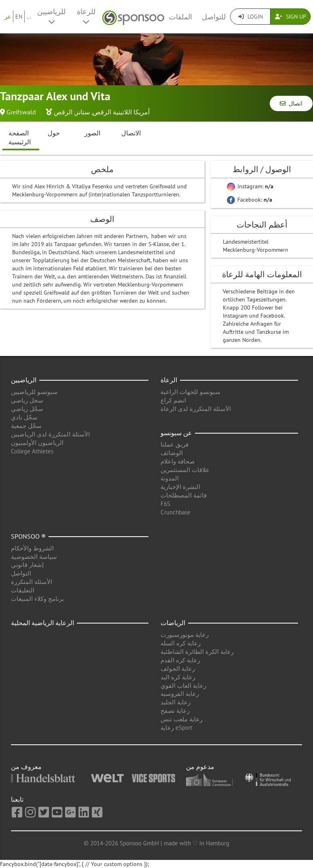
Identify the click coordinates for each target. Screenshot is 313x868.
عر (8, 17)
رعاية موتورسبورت (185, 635)
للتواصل (214, 17)
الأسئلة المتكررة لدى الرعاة (196, 409)
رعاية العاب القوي (183, 686)
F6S (165, 504)
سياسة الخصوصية (34, 557)
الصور (92, 133)
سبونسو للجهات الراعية (190, 392)
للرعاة (86, 16)
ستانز (82, 112)
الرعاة (169, 380)
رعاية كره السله (181, 643)
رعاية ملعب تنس (182, 719)
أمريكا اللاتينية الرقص (121, 112)
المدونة (170, 478)
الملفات (181, 17)
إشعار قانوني (27, 565)
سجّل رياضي (27, 409)
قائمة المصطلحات (184, 495)
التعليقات (23, 590)
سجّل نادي (24, 417)
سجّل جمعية (26, 426)
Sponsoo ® (28, 536)
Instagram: (250, 186)
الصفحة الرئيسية (20, 138)
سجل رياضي (27, 400)
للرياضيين (51, 16)
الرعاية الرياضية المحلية (42, 623)
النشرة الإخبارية (180, 487)
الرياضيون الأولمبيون (37, 443)
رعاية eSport (177, 728)
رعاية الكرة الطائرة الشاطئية (197, 652)
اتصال (291, 103)
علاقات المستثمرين (185, 470)
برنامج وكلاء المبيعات (37, 599)
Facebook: (250, 200)
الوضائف (172, 453)
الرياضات (173, 623)
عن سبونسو (176, 433)
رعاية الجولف (178, 669)
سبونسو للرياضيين (34, 392)
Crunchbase (176, 512)
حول (54, 133)
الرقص (63, 112)
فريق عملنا (174, 444)
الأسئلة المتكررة (32, 582)
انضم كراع (173, 400)
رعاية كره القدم (180, 660)
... (29, 17)
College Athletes (32, 451)
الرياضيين (24, 380)
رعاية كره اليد (178, 677)
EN (19, 17)
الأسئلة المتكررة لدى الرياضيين (50, 434)
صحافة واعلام (178, 461)
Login (251, 17)
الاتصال (131, 133)
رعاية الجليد (176, 702)
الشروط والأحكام (32, 548)
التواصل (21, 573)
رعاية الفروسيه (180, 694)
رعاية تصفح (175, 711)
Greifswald (21, 112)
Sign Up (291, 17)
